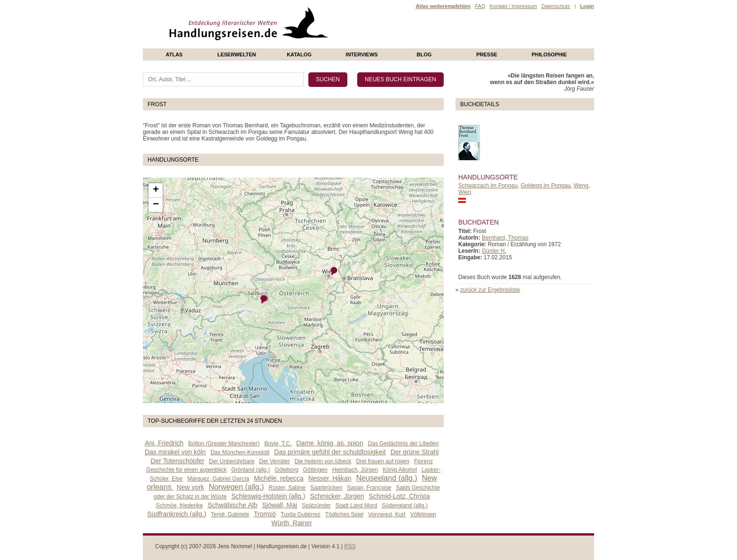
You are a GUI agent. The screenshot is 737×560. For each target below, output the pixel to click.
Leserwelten (236, 54)
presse (487, 54)
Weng (581, 186)
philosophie (549, 54)
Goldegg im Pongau (546, 186)
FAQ (480, 6)
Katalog (299, 54)
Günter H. (494, 251)
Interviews (361, 54)
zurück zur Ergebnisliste (490, 290)
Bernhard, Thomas (505, 238)
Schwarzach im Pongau (488, 186)
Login (587, 6)
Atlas (174, 54)
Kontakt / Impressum (514, 6)
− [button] (156, 205)
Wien (465, 192)
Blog (424, 54)
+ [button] (156, 190)
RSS (350, 546)
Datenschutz (556, 6)
